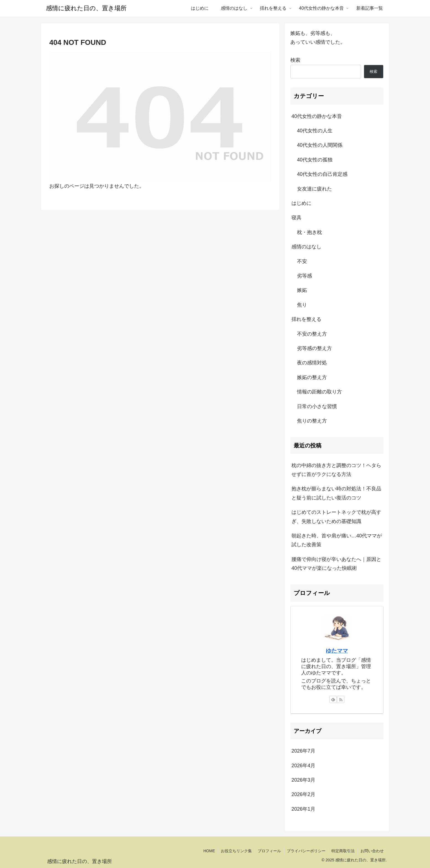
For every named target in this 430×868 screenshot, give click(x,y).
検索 (295, 60)
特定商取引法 (343, 851)
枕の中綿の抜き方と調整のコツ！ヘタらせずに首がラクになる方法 (336, 470)
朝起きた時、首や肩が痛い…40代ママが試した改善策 (337, 540)
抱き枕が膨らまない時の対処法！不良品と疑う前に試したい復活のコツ (336, 493)
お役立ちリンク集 (236, 851)
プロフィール (269, 851)
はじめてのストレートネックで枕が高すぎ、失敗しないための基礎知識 (336, 517)
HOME (209, 851)
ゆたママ (337, 651)
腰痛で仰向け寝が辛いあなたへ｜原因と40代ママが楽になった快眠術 (336, 564)
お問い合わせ (372, 851)
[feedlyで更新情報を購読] (333, 699)
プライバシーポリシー (306, 851)
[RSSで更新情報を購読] (341, 699)
